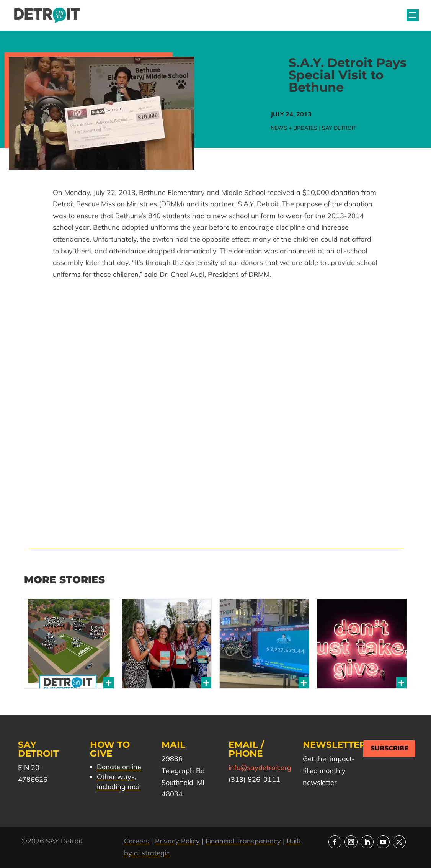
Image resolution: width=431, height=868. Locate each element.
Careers (137, 841)
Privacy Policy (177, 841)
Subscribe (389, 748)
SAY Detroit (339, 128)
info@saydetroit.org (260, 767)
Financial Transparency (243, 841)
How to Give (110, 749)
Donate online (119, 767)
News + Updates (294, 128)
